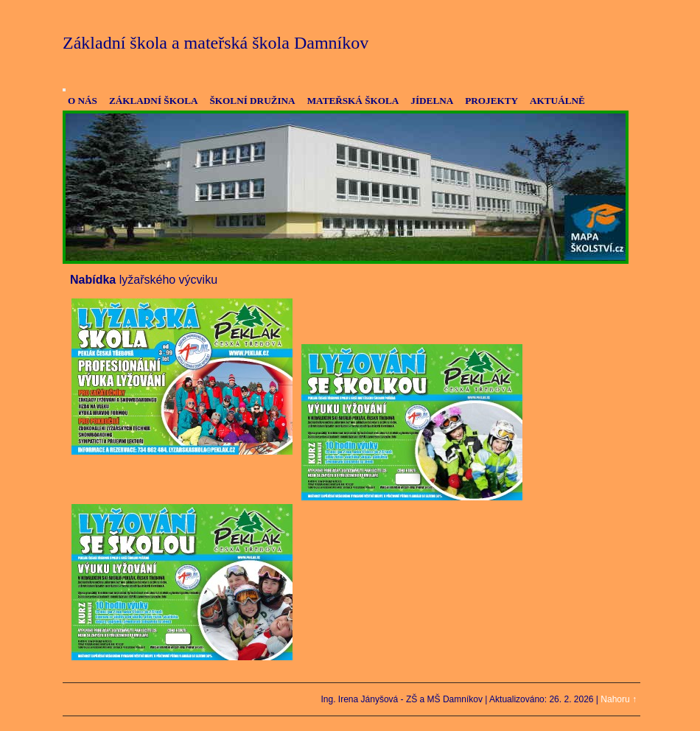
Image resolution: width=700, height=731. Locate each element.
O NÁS (83, 101)
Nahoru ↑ (619, 699)
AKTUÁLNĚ (557, 101)
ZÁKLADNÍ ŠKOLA (154, 101)
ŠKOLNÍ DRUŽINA (252, 101)
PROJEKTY (491, 101)
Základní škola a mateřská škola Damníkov (216, 43)
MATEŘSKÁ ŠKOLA (353, 101)
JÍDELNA (432, 101)
